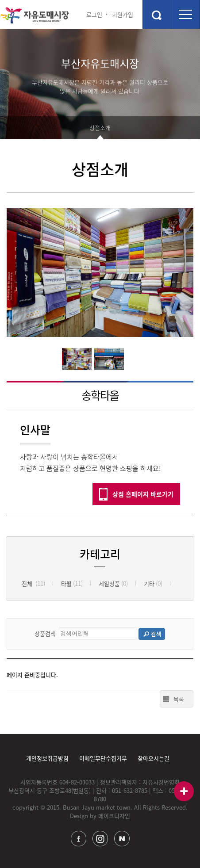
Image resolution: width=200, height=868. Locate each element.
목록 (179, 699)
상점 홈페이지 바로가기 (143, 494)
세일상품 (113, 583)
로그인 (94, 14)
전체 (33, 583)
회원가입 (123, 14)
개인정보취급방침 (47, 758)
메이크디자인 (114, 816)
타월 (72, 583)
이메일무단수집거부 (103, 758)
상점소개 (100, 128)
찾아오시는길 (154, 758)
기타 (153, 583)
